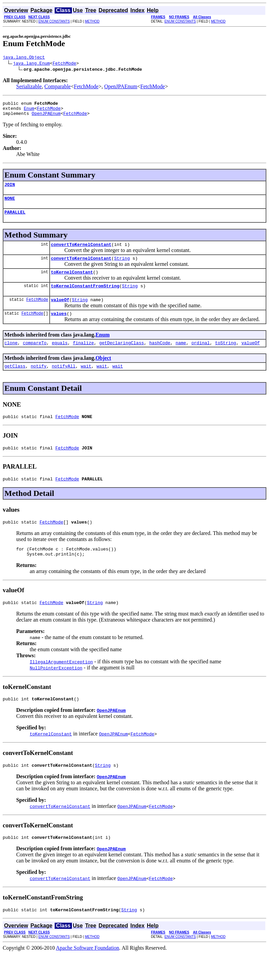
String (122, 267)
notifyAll (63, 381)
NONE (10, 204)
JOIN (10, 189)
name (181, 357)
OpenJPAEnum (121, 87)
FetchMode (64, 64)
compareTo (35, 357)
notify (39, 381)
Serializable (29, 87)
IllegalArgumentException (61, 684)
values (59, 326)
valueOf (60, 312)
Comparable (58, 87)
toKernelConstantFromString (85, 297)
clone (11, 357)
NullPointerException (56, 690)
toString (225, 357)
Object (103, 372)
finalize (83, 357)
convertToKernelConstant (81, 252)
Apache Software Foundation (88, 974)
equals (60, 357)
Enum (29, 111)
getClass (15, 381)
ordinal (201, 357)
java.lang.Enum (32, 64)
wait (86, 381)
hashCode (160, 357)
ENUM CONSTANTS (54, 21)
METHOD (92, 21)
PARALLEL (15, 219)
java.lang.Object (24, 58)
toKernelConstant (72, 282)
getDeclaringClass (122, 357)
